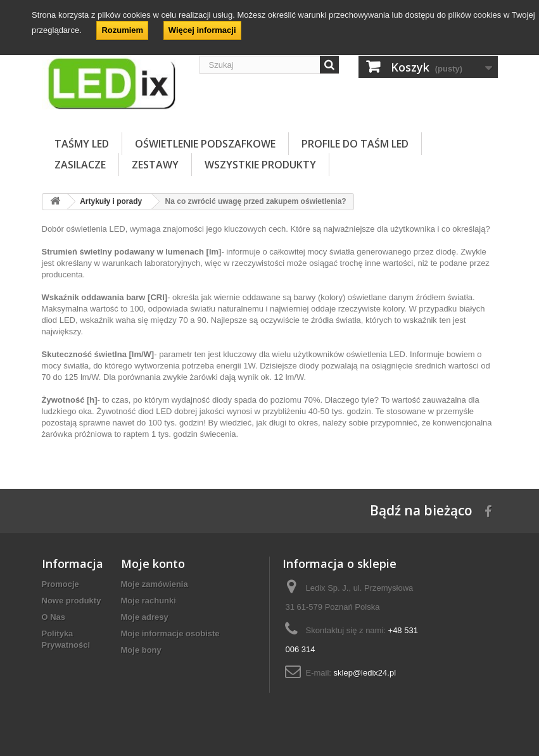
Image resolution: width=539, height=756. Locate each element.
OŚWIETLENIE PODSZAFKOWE (205, 144)
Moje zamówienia (155, 584)
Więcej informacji (202, 30)
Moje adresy (145, 617)
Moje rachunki (149, 601)
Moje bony (141, 650)
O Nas (54, 617)
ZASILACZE (80, 165)
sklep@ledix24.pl (365, 673)
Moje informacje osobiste (170, 633)
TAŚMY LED (82, 144)
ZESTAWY (155, 165)
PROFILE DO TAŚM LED (355, 144)
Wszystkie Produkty (260, 165)
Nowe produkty (72, 601)
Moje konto (153, 564)
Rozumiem (122, 30)
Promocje (60, 584)
